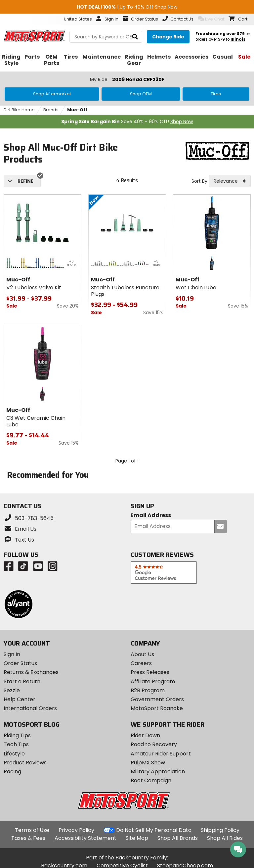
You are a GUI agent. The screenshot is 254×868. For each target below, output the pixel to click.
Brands (51, 110)
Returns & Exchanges (31, 672)
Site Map (137, 838)
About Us (142, 654)
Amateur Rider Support (161, 754)
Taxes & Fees (28, 838)
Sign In (12, 654)
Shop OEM (141, 94)
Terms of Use (32, 830)
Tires (216, 94)
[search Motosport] (106, 37)
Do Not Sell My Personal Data (154, 830)
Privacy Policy (76, 830)
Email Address (151, 516)
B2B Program (148, 690)
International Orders (30, 708)
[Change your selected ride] (168, 37)
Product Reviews (25, 763)
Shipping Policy (220, 830)
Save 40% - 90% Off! (127, 121)
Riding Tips (17, 735)
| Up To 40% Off (127, 7)
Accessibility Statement (85, 838)
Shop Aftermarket (52, 94)
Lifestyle (14, 754)
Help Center (20, 699)
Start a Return (22, 681)
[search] (135, 37)
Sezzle (12, 690)
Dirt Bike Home (19, 110)
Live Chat (211, 19)
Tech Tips (16, 744)
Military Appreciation (158, 772)
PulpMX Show (148, 763)
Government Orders (157, 699)
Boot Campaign (151, 780)
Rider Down (145, 735)
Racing (12, 772)
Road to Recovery (154, 744)
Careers (141, 663)
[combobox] (230, 181)
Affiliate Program (153, 681)
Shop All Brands (178, 838)
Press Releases (150, 672)
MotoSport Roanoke (157, 708)
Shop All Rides (225, 838)
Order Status (20, 663)
